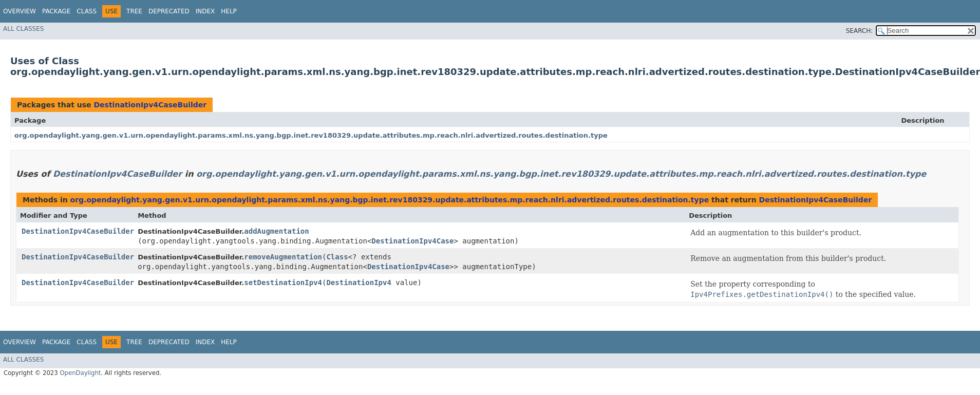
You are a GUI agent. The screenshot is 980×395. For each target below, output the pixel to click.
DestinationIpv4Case (412, 241)
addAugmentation (276, 231)
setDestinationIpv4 (283, 283)
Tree (134, 11)
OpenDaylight (80, 373)
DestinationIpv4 (359, 283)
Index (205, 11)
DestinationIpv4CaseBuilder (150, 105)
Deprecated (169, 11)
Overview (20, 11)
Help (229, 11)
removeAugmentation (283, 257)
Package (56, 11)
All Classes (23, 29)
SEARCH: (860, 31)
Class (87, 11)
